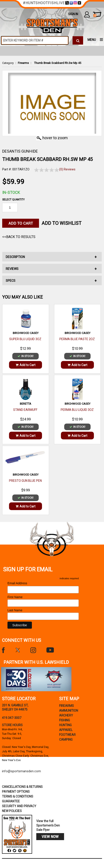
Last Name (15, 610)
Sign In (73, 14)
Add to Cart (26, 365)
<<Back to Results (19, 237)
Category (8, 63)
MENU (92, 40)
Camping (66, 740)
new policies (12, 811)
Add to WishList (62, 223)
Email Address (19, 583)
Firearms (23, 63)
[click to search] (78, 40)
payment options (16, 792)
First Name (15, 597)
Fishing (65, 720)
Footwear (67, 735)
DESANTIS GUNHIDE (20, 151)
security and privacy (19, 806)
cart (95, 16)
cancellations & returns (22, 787)
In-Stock (11, 192)
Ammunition (69, 711)
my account (87, 14)
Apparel (66, 730)
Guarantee (11, 801)
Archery (66, 715)
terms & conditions (18, 796)
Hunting (65, 725)
